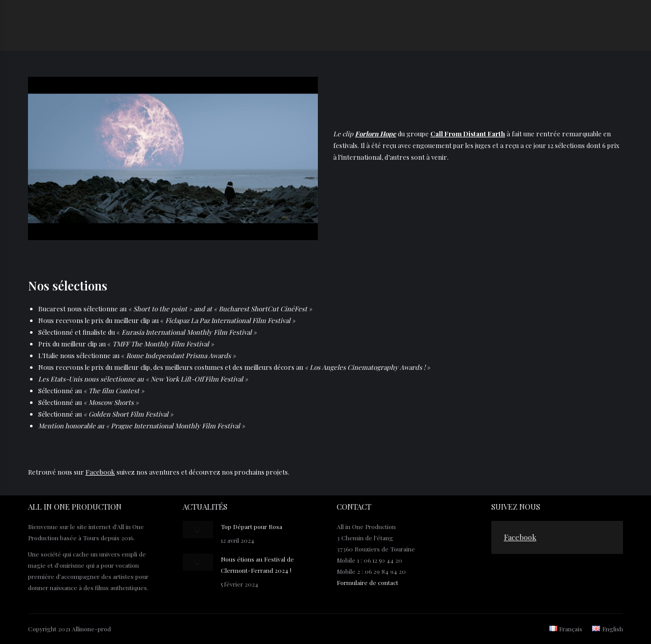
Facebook (100, 472)
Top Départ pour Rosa (251, 526)
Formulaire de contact (367, 582)
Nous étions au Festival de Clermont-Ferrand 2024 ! (257, 565)
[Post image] (198, 530)
